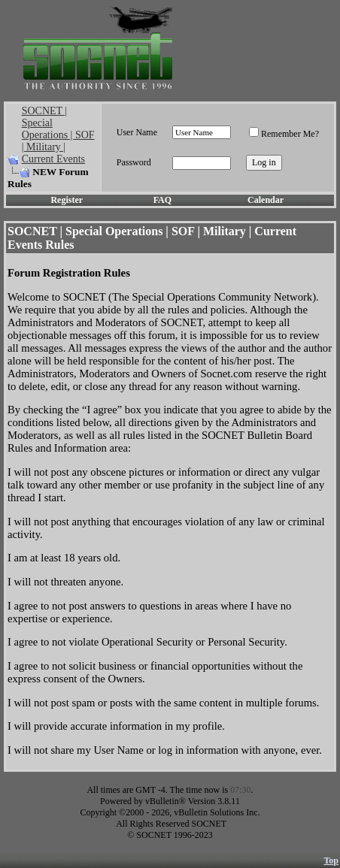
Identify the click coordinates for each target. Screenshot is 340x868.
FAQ (162, 200)
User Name (137, 132)
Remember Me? (284, 134)
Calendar (266, 200)
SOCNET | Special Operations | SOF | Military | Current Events (58, 135)
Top (331, 860)
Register (67, 200)
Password (134, 162)
